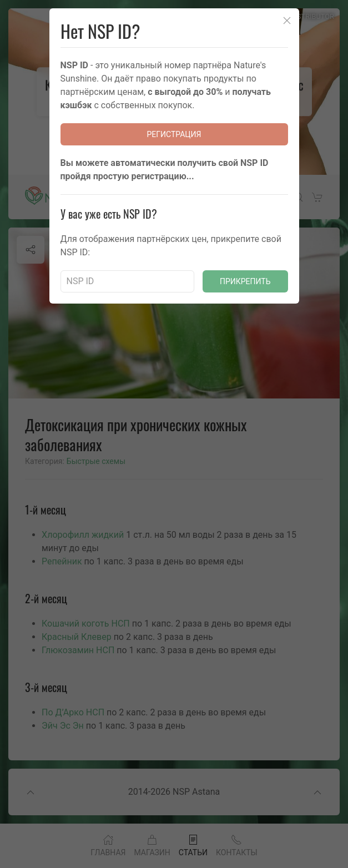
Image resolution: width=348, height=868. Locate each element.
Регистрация (174, 134)
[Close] (287, 21)
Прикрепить (245, 281)
